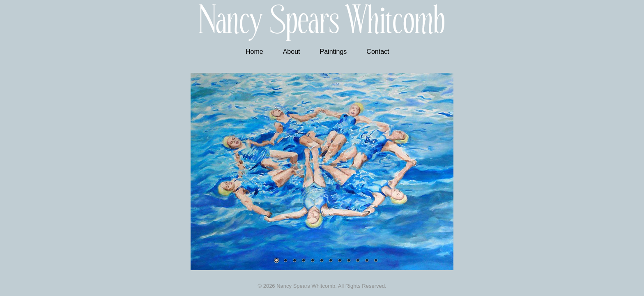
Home (254, 52)
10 (358, 260)
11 (367, 260)
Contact (378, 52)
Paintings (333, 52)
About (292, 52)
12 (376, 260)
